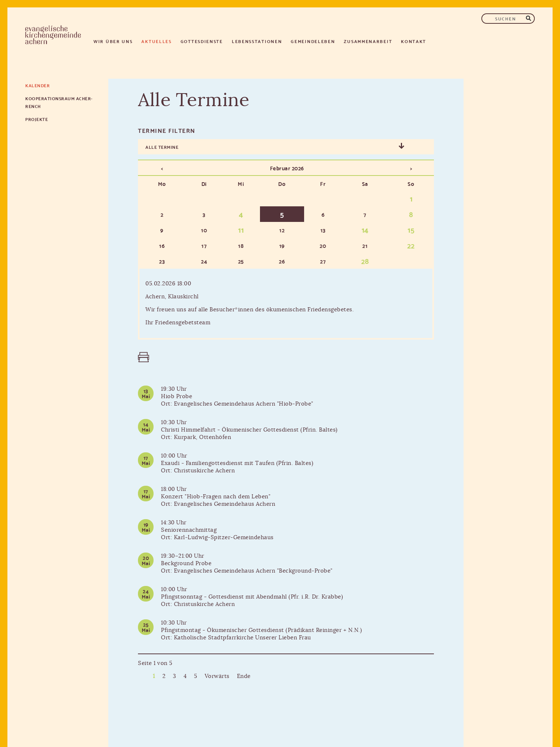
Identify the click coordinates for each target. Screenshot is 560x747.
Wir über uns (113, 41)
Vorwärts (217, 676)
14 (365, 229)
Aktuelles (156, 41)
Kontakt (414, 41)
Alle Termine (162, 147)
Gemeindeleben (313, 41)
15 (411, 229)
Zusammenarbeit (368, 41)
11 (241, 229)
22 (411, 245)
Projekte (37, 119)
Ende (244, 676)
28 (365, 261)
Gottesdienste (202, 41)
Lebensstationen (257, 41)
